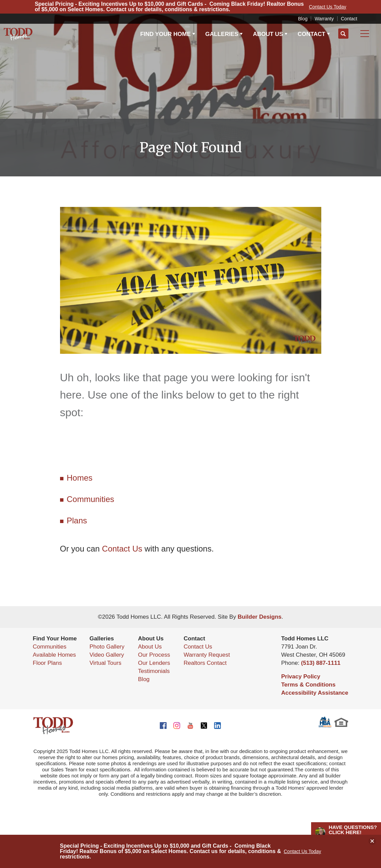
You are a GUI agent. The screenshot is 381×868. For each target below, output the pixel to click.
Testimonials (154, 671)
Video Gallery (107, 655)
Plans (77, 520)
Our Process (154, 655)
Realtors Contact (205, 663)
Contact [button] (311, 34)
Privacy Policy (301, 677)
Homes (80, 478)
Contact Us (122, 549)
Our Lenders (154, 663)
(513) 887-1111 (321, 663)
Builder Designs (259, 617)
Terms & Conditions (308, 685)
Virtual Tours (106, 663)
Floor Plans (47, 663)
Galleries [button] (222, 34)
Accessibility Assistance (315, 693)
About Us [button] (268, 34)
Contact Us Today (302, 851)
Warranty (324, 19)
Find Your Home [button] (165, 34)
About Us (150, 647)
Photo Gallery (107, 647)
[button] (343, 34)
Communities (91, 499)
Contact (349, 19)
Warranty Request (207, 655)
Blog (303, 19)
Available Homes (54, 655)
